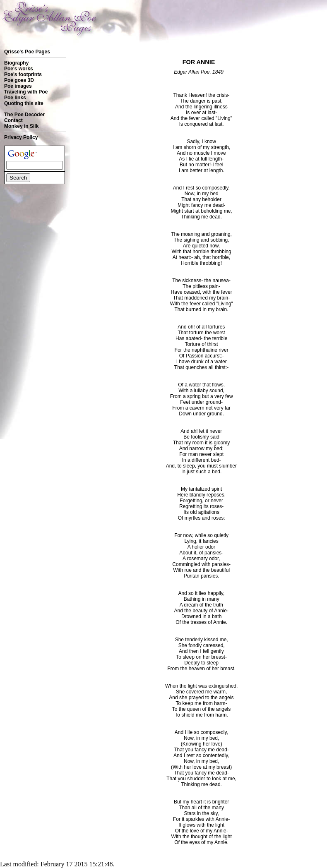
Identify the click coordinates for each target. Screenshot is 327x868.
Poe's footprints (23, 74)
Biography (16, 63)
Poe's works (19, 69)
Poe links (15, 98)
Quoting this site (24, 103)
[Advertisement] (30, 215)
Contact (13, 120)
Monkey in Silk (21, 126)
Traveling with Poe (26, 92)
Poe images (18, 86)
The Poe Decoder (24, 115)
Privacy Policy (21, 137)
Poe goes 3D (19, 80)
